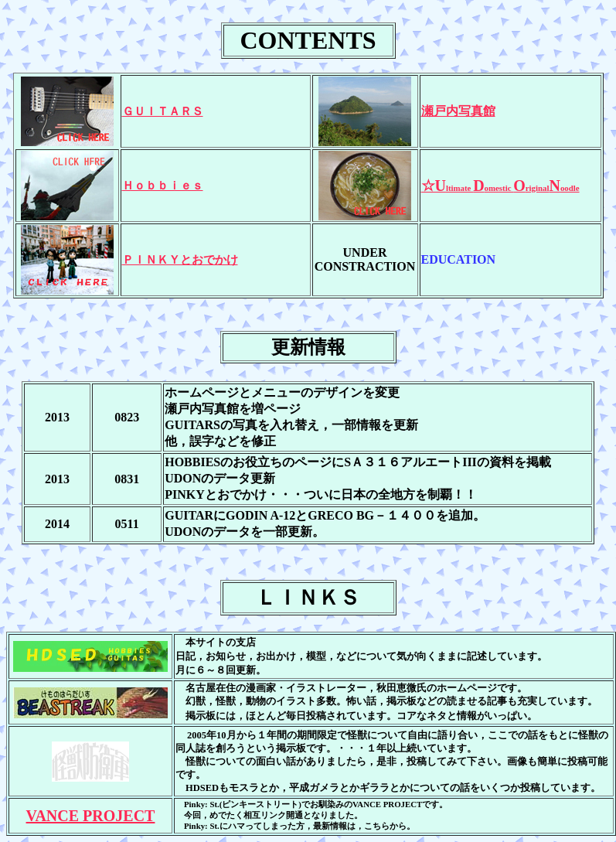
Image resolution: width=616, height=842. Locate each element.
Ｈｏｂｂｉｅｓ (163, 186)
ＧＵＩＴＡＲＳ (163, 111)
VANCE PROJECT (91, 816)
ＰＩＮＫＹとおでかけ (180, 260)
